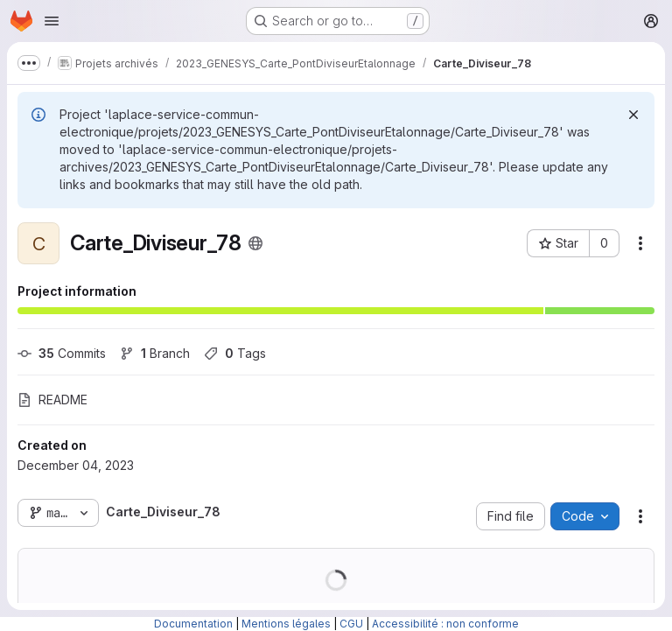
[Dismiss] (633, 115)
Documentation (193, 624)
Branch (155, 353)
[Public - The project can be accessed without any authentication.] (255, 243)
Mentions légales (286, 624)
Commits (62, 353)
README (52, 400)
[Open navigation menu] (52, 21)
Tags (235, 353)
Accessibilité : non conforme (445, 624)
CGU (351, 624)
